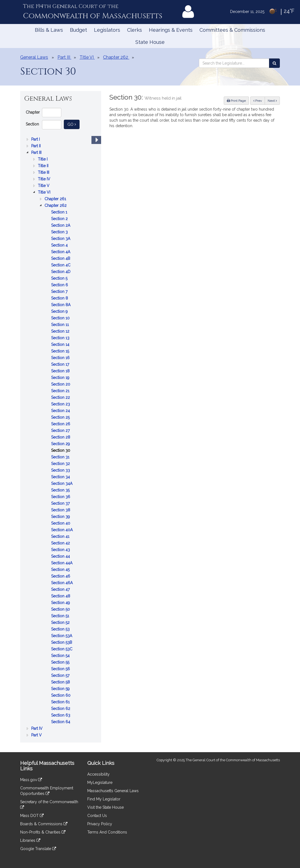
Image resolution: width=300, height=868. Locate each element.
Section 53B (62, 642)
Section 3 (60, 232)
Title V (44, 186)
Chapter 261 (56, 199)
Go (73, 124)
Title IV (45, 179)
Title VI (45, 192)
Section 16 (61, 358)
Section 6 (60, 285)
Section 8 (60, 298)
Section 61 (61, 702)
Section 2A (61, 225)
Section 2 (60, 219)
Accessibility (98, 774)
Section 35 (61, 490)
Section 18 (61, 371)
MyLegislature (100, 782)
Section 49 (61, 603)
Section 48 (61, 596)
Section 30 (61, 450)
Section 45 (61, 570)
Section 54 (61, 656)
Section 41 (61, 536)
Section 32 (61, 464)
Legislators (107, 30)
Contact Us (97, 816)
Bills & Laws (49, 30)
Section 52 (61, 623)
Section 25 (61, 417)
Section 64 (61, 722)
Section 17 (61, 364)
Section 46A (62, 583)
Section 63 (61, 715)
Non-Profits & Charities (43, 832)
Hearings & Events (171, 30)
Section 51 (61, 616)
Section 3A (61, 239)
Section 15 (61, 351)
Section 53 (61, 629)
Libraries (30, 840)
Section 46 (61, 576)
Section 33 (61, 470)
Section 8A (61, 305)
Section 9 (60, 311)
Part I (36, 139)
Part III (37, 153)
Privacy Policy (100, 824)
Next (272, 101)
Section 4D (61, 272)
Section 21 (61, 391)
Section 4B (61, 258)
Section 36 (61, 497)
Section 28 (61, 437)
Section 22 (61, 397)
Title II (44, 166)
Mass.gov (31, 780)
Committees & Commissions (232, 30)
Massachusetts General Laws (113, 791)
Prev (259, 100)
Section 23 (61, 404)
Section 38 (61, 510)
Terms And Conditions (107, 832)
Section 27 (61, 431)
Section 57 (61, 675)
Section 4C (61, 265)
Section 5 (60, 278)
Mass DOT (32, 816)
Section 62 (61, 709)
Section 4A (61, 252)
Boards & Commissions (44, 824)
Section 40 (61, 523)
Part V (37, 735)
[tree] (61, 437)
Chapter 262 (56, 205)
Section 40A (62, 530)
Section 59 (61, 689)
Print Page (236, 101)
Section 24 (61, 411)
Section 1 (60, 212)
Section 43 (61, 550)
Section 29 (61, 444)
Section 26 (61, 424)
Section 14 (61, 344)
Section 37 (61, 503)
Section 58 (61, 682)
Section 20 (61, 384)
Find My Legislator (104, 799)
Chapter (33, 112)
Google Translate (38, 849)
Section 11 (60, 325)
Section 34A (62, 484)
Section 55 (61, 662)
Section (32, 124)
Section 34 (61, 477)
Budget (78, 30)
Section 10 (61, 318)
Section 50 (61, 609)
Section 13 (61, 338)
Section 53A (62, 636)
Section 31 (61, 457)
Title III (44, 172)
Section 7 (60, 292)
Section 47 (61, 589)
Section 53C (62, 649)
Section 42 (61, 543)
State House (150, 42)
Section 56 (61, 669)
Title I (43, 159)
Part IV (37, 728)
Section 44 (61, 556)
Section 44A (62, 563)
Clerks (135, 30)
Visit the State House (106, 807)
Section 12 (61, 331)
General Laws (34, 57)
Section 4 (60, 245)
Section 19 (61, 378)
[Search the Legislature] (274, 63)
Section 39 (61, 517)
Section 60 (61, 695)
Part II (36, 146)
